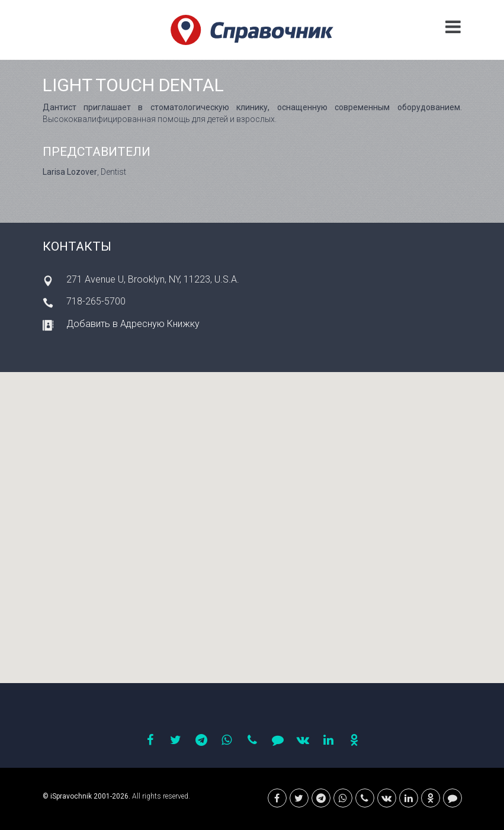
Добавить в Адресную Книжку (133, 324)
